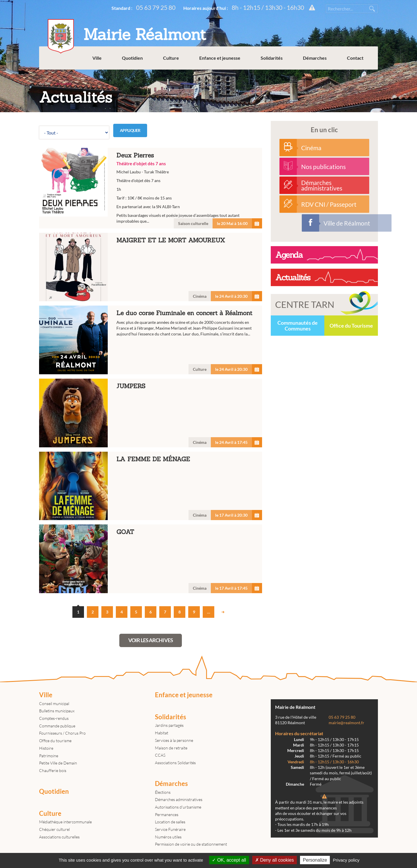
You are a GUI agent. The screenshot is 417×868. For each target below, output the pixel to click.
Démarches (315, 58)
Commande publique (57, 726)
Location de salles (170, 822)
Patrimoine (49, 756)
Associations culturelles (59, 837)
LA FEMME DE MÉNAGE (151, 486)
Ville (97, 58)
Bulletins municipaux (57, 711)
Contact (355, 58)
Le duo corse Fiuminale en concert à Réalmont (151, 340)
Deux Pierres (151, 188)
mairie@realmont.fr (346, 723)
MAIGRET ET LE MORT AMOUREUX (151, 267)
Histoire (46, 748)
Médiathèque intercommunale (65, 822)
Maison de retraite (171, 748)
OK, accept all (229, 860)
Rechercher (372, 9)
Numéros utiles (168, 837)
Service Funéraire (170, 829)
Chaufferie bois (53, 770)
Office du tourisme (55, 741)
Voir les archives (151, 640)
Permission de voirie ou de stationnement (191, 844)
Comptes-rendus (54, 718)
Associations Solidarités (175, 763)
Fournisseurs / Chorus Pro (62, 733)
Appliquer (130, 130)
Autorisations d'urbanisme (178, 807)
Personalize (315, 860)
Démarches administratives (179, 799)
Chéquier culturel (54, 829)
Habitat (162, 733)
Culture (171, 58)
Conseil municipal (54, 703)
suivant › (223, 612)
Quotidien (132, 58)
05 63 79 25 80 (156, 7)
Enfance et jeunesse (220, 58)
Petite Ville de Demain (58, 763)
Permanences (167, 815)
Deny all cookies (275, 860)
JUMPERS (151, 413)
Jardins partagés (169, 725)
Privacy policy (346, 860)
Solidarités (272, 58)
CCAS (160, 755)
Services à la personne (174, 740)
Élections (163, 792)
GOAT (151, 559)
